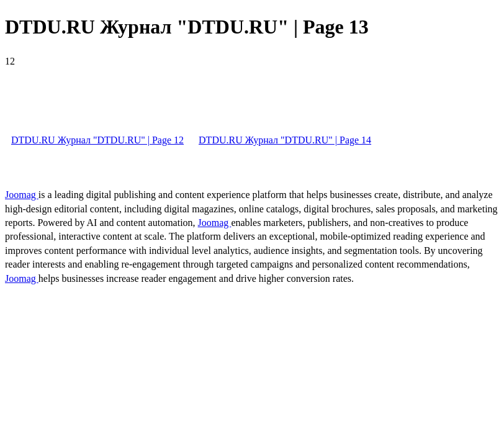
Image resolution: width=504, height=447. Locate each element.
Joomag (22, 195)
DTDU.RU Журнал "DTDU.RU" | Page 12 (97, 140)
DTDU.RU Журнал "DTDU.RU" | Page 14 (285, 140)
